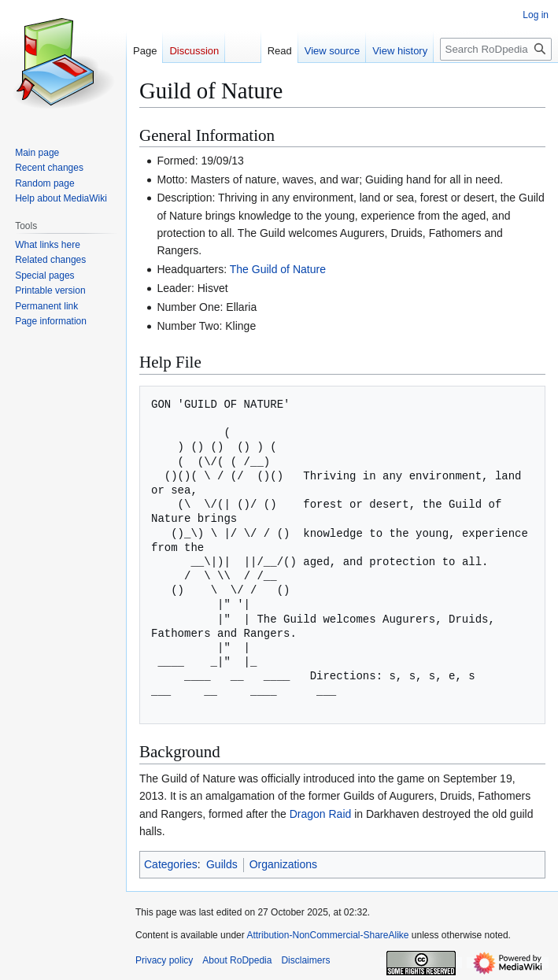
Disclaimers (305, 960)
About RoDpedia (237, 960)
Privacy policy (164, 960)
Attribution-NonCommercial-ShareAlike (327, 935)
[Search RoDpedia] (496, 49)
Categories (171, 864)
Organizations (283, 864)
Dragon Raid (321, 814)
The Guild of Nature (278, 269)
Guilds (222, 864)
